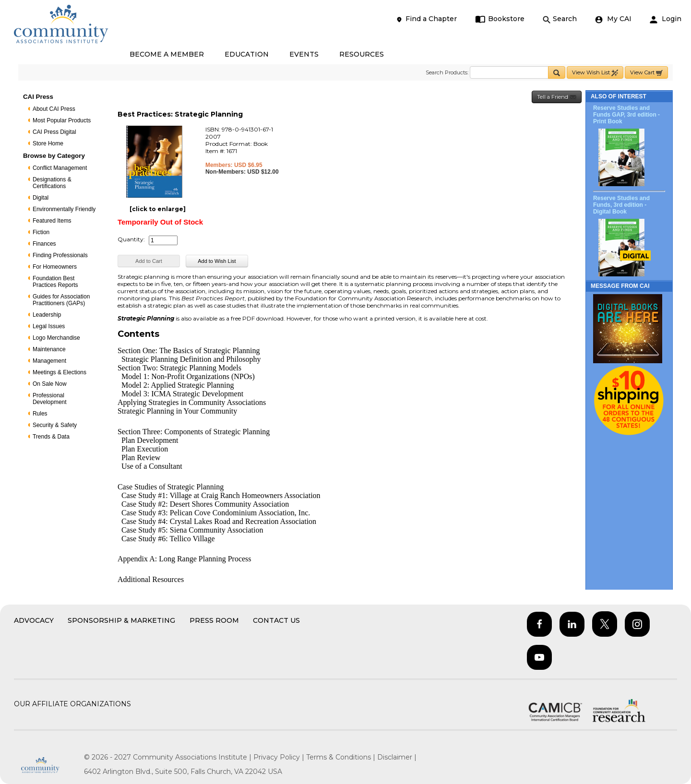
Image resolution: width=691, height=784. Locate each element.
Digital (41, 198)
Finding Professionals (60, 255)
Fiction (41, 232)
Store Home (48, 143)
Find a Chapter (426, 19)
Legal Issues (49, 326)
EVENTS (304, 54)
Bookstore (500, 19)
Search (560, 19)
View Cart (646, 73)
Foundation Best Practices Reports (55, 282)
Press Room (214, 620)
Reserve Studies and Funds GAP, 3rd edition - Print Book (626, 115)
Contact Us (276, 620)
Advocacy (34, 620)
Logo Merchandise (56, 338)
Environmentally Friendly (64, 209)
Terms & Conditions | (342, 757)
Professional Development (50, 399)
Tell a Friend (557, 97)
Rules (40, 414)
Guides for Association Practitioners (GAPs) (61, 300)
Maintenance (49, 349)
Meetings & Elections (60, 372)
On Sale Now (50, 384)
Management (49, 361)
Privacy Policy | (280, 757)
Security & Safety (55, 425)
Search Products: (447, 72)
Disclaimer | (397, 757)
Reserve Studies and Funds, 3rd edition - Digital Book (621, 205)
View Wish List (595, 73)
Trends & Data (51, 437)
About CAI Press (54, 109)
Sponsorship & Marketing (121, 620)
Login (666, 19)
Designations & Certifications (52, 183)
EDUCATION (247, 54)
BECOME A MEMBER (167, 54)
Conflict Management (60, 168)
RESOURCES (362, 54)
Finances (44, 244)
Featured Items (52, 221)
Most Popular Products (62, 120)
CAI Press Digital (54, 132)
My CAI (613, 19)
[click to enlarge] (158, 209)
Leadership (47, 315)
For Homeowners (55, 267)
